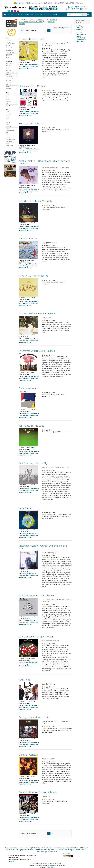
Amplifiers (12, 66)
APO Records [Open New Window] (84, 848)
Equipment (9, 62)
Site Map (8, 58)
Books (8, 112)
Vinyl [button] (17, 14)
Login (71, 7)
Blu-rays (12, 95)
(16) (80, 29)
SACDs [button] (27, 14)
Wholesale (67, 850)
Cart (68, 9)
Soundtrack (9, 141)
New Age (8, 137)
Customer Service (25, 848)
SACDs (12, 103)
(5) (81, 38)
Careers (60, 850)
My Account (80, 7)
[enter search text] (74, 15)
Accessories (12, 64)
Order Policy (36, 848)
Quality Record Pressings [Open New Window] (14, 850)
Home (7, 848)
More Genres (12, 146)
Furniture (12, 74)
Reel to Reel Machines (12, 84)
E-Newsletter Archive (9, 55)
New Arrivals (9, 40)
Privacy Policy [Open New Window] (50, 867)
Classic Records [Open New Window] (28, 850)
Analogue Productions (71, 848)
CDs (12, 97)
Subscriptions (47, 14)
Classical (8, 129)
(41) (79, 27)
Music (7, 93)
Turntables (12, 89)
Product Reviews (10, 52)
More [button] (55, 14)
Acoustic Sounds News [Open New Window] (42, 850)
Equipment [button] (11, 14)
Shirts (8, 118)
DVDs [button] (22, 14)
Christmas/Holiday (11, 139)
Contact (84, 9)
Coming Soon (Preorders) (10, 43)
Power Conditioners (12, 79)
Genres (8, 122)
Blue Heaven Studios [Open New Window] (56, 848)
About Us (53, 850)
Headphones (12, 77)
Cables (12, 68)
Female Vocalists (10, 131)
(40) (81, 34)
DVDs (12, 99)
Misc (7, 110)
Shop (7, 38)
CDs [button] (32, 14)
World (8, 144)
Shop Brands (9, 46)
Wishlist (75, 9)
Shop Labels (9, 48)
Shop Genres (9, 50)
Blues (8, 124)
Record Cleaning (12, 81)
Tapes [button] (36, 14)
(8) (79, 36)
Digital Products (12, 72)
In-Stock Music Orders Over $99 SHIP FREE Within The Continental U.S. (48, 3)
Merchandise (9, 114)
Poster (8, 116)
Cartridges (12, 70)
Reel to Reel (12, 101)
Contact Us (54, 852)
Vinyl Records (12, 105)
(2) (81, 39)
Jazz (7, 135)
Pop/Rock (8, 126)
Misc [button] (41, 14)
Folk (7, 133)
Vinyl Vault (45, 848)
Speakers (12, 86)
